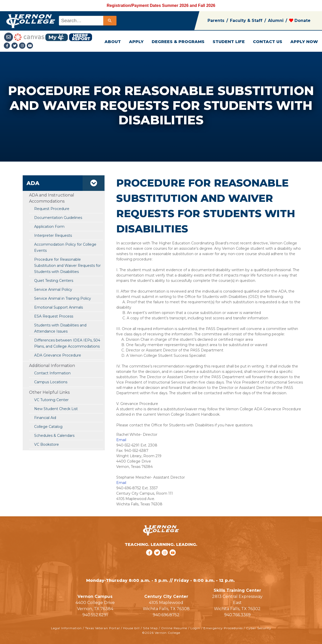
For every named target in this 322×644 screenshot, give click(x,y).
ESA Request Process (54, 316)
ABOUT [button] (113, 42)
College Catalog (48, 427)
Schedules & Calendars (54, 436)
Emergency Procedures (223, 628)
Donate (300, 21)
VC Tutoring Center (51, 400)
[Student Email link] (9, 37)
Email (121, 440)
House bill (131, 628)
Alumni (276, 21)
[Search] (110, 21)
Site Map (150, 628)
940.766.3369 (237, 615)
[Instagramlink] (23, 46)
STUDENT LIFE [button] (229, 42)
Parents (216, 21)
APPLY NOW (304, 42)
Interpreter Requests (53, 235)
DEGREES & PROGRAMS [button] (178, 42)
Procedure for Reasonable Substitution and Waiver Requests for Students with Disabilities (67, 266)
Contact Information (52, 373)
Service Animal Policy (53, 290)
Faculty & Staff (246, 21)
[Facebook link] (8, 46)
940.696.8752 (166, 615)
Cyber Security (259, 628)
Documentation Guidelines (58, 218)
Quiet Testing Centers (54, 281)
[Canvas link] (29, 37)
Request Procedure (52, 209)
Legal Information (66, 628)
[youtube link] (30, 46)
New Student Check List (56, 409)
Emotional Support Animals (59, 307)
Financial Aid (45, 418)
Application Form (49, 227)
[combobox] (87, 21)
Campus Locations (51, 382)
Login (195, 628)
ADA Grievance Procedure (58, 355)
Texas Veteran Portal (102, 628)
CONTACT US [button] (268, 42)
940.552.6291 (95, 615)
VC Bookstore (47, 444)
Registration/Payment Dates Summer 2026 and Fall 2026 (161, 5)
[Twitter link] (15, 46)
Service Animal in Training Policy (63, 298)
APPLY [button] (136, 42)
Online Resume (174, 628)
